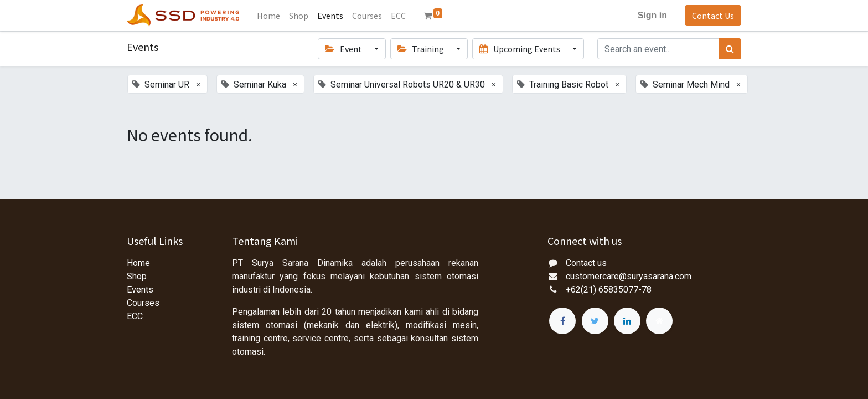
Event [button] (344, 49)
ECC (135, 316)
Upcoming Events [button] (520, 49)
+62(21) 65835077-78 (609, 290)
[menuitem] (268, 16)
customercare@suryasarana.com (629, 276)
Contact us (586, 263)
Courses (143, 303)
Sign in (652, 15)
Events (140, 290)
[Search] (730, 49)
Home (138, 263)
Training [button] (422, 49)
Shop (137, 276)
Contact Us (713, 16)
